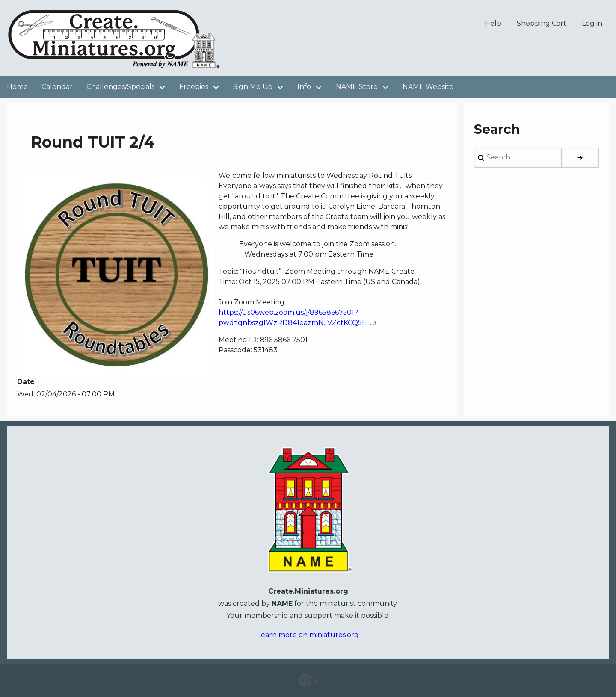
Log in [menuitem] (592, 23)
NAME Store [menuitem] (357, 87)
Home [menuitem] (17, 87)
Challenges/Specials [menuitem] (129, 87)
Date (26, 382)
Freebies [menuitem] (203, 87)
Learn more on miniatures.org (308, 635)
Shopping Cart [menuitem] (542, 23)
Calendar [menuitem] (57, 87)
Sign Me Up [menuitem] (262, 87)
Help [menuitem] (493, 23)
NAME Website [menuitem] (428, 87)
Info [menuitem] (313, 87)
